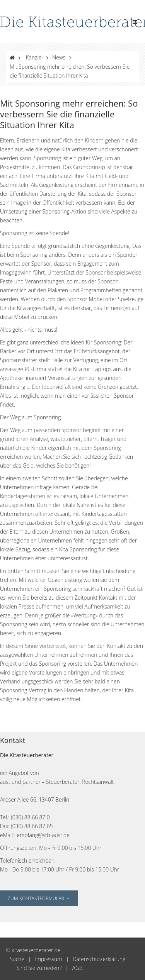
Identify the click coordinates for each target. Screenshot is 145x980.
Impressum (48, 959)
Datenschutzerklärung (99, 959)
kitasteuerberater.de (36, 950)
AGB (78, 968)
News (59, 57)
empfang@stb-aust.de (43, 835)
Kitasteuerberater (32, 755)
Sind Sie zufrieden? (39, 968)
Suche (17, 959)
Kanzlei (34, 57)
